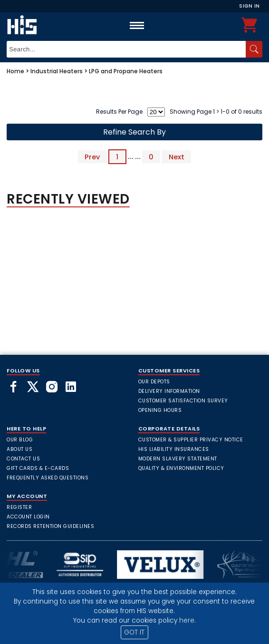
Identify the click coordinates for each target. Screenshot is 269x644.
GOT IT (134, 632)
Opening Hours (160, 410)
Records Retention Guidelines (50, 526)
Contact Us (23, 459)
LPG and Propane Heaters (126, 71)
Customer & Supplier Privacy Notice (191, 440)
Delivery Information (169, 391)
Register (19, 507)
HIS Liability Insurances (174, 449)
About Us (19, 449)
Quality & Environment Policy (181, 468)
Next (177, 156)
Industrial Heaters (57, 71)
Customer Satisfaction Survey (183, 401)
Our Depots (154, 382)
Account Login (28, 517)
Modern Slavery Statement (178, 459)
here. (187, 620)
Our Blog (20, 440)
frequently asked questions (48, 478)
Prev (92, 156)
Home (15, 71)
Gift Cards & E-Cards (38, 468)
